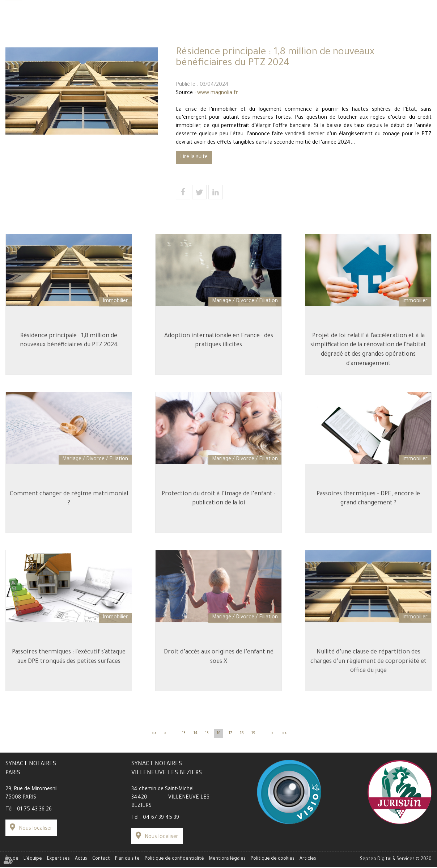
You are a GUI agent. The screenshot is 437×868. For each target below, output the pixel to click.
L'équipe (113, 44)
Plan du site (127, 860)
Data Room (371, 18)
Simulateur (37, 18)
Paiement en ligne (410, 18)
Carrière (64, 18)
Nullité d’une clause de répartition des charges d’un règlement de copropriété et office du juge (368, 661)
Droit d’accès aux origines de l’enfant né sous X (219, 657)
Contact (420, 44)
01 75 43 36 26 (34, 811)
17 (230, 734)
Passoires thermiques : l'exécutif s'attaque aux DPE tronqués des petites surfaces (69, 657)
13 (184, 734)
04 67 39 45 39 (161, 819)
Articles (308, 860)
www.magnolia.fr (218, 93)
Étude (14, 44)
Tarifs (12, 18)
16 (219, 734)
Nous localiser (36, 830)
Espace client (337, 18)
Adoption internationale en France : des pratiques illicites (219, 340)
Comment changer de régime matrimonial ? (69, 498)
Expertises (218, 44)
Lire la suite (194, 157)
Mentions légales (227, 860)
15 (207, 734)
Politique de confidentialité (174, 860)
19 (253, 734)
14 (196, 734)
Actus (321, 44)
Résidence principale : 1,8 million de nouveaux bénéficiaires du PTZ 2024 (69, 340)
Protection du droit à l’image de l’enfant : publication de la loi (218, 498)
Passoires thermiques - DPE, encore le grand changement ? (368, 498)
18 (242, 734)
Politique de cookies (273, 860)
